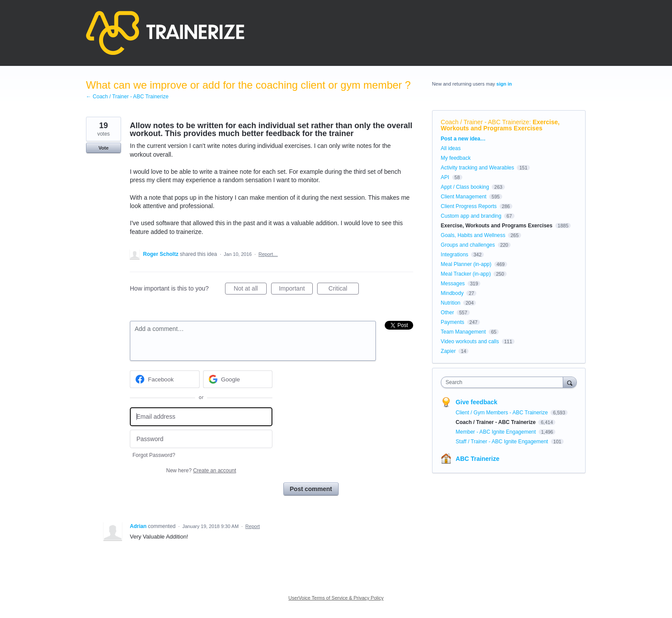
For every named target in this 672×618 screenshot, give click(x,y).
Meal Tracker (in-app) (466, 274)
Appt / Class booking (465, 187)
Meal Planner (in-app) (466, 264)
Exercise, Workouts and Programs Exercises (500, 125)
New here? (201, 471)
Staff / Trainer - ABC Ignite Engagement (503, 442)
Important (296, 290)
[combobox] (504, 382)
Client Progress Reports (469, 206)
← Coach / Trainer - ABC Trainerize (127, 97)
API (445, 177)
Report (252, 526)
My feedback (456, 158)
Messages (453, 284)
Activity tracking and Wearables (477, 168)
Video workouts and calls (470, 341)
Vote (103, 148)
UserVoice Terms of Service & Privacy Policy (336, 598)
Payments (452, 322)
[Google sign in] (238, 379)
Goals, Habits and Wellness (473, 235)
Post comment (311, 489)
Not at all (250, 290)
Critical (344, 290)
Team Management (463, 332)
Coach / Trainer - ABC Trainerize (485, 122)
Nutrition (451, 303)
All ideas (451, 148)
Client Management (464, 197)
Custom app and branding (471, 216)
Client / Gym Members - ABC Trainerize (502, 413)
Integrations (455, 255)
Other (447, 313)
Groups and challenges (468, 245)
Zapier (448, 351)
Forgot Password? (154, 455)
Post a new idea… (463, 139)
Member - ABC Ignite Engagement (497, 432)
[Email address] (201, 417)
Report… (268, 254)
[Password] (201, 439)
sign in (504, 84)
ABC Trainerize (478, 459)
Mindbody (452, 293)
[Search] (570, 382)
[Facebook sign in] (165, 379)
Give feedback (477, 402)
